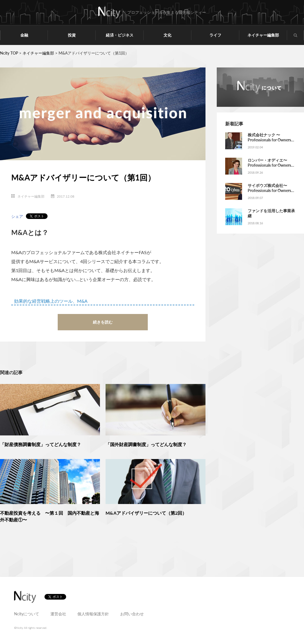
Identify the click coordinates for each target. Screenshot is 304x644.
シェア (17, 216)
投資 (72, 35)
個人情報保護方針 (93, 614)
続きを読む (103, 322)
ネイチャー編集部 (263, 35)
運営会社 (58, 614)
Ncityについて (27, 614)
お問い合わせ (132, 614)
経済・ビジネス (120, 35)
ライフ (215, 35)
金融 (24, 35)
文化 (167, 35)
